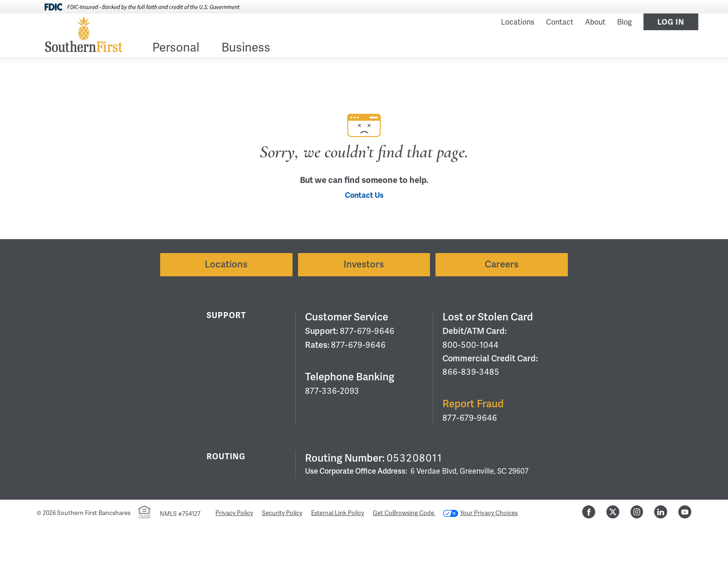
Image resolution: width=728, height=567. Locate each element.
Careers (502, 264)
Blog (624, 22)
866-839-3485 (471, 372)
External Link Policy (338, 513)
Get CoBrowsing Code (404, 513)
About (595, 22)
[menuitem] (176, 49)
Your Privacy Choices (480, 513)
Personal (176, 49)
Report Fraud (473, 404)
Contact (560, 22)
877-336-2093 (332, 391)
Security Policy (282, 513)
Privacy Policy (234, 513)
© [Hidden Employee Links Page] (39, 513)
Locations (518, 22)
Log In (671, 22)
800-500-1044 (471, 345)
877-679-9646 (367, 331)
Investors (364, 264)
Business (246, 49)
